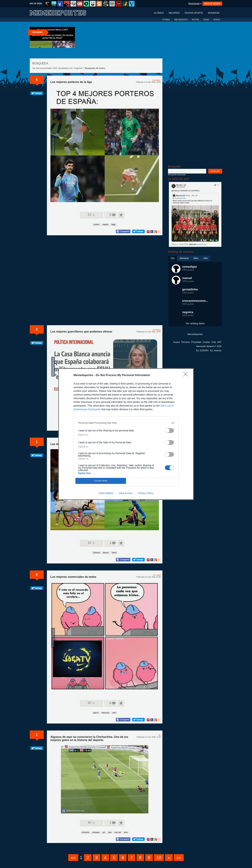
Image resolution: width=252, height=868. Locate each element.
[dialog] (126, 434)
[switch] (169, 431)
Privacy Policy (146, 493)
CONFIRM (101, 481)
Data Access (126, 493)
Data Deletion (106, 493)
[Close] (187, 375)
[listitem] (126, 423)
